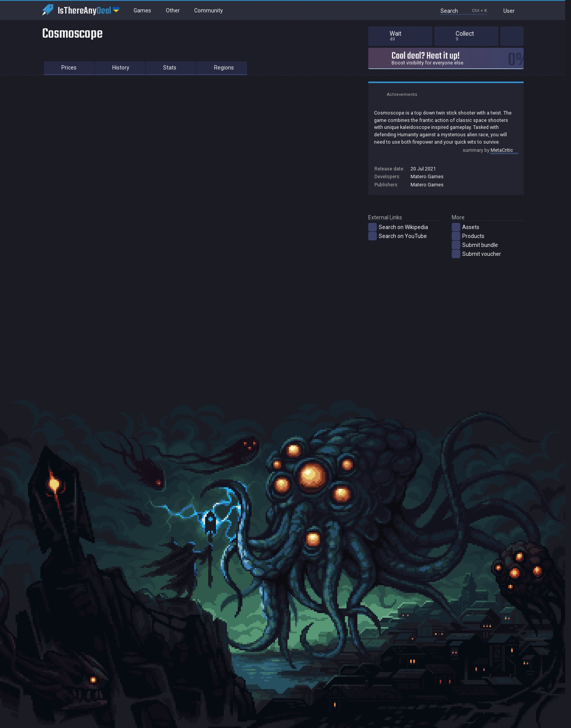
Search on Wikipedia (398, 227)
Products (468, 236)
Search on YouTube (398, 236)
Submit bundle (475, 245)
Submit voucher (476, 254)
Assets (466, 227)
